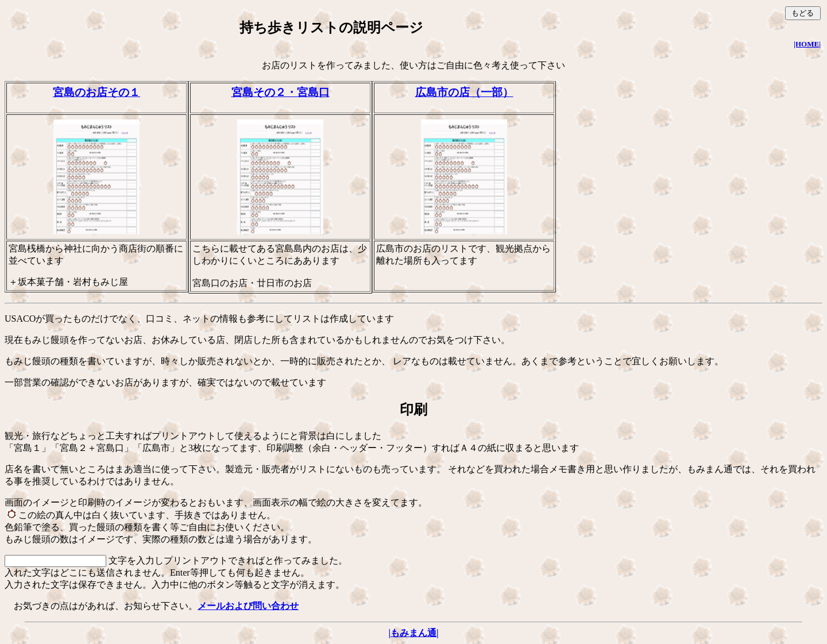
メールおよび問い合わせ (248, 606)
